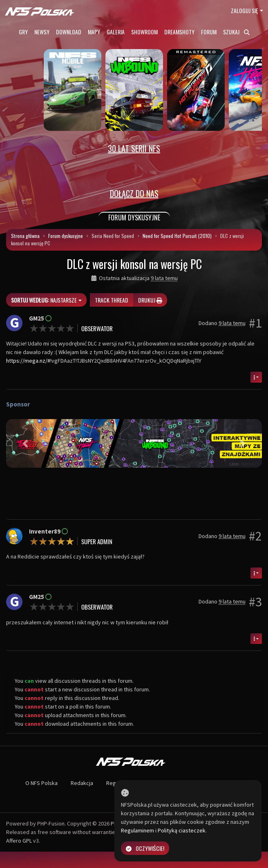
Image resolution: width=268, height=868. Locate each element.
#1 (255, 323)
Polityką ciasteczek (182, 830)
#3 (255, 602)
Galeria (116, 32)
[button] (25, 443)
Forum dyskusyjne (66, 236)
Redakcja (82, 783)
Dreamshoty (179, 32)
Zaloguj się (245, 10)
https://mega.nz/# (28, 361)
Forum (209, 32)
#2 (255, 536)
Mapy (94, 32)
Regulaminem (137, 830)
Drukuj (150, 300)
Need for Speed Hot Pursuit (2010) (177, 236)
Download (69, 32)
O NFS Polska (41, 783)
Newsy (42, 32)
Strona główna (25, 236)
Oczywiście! (145, 848)
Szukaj (236, 32)
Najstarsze (44, 300)
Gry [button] (23, 32)
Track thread (112, 300)
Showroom (144, 32)
